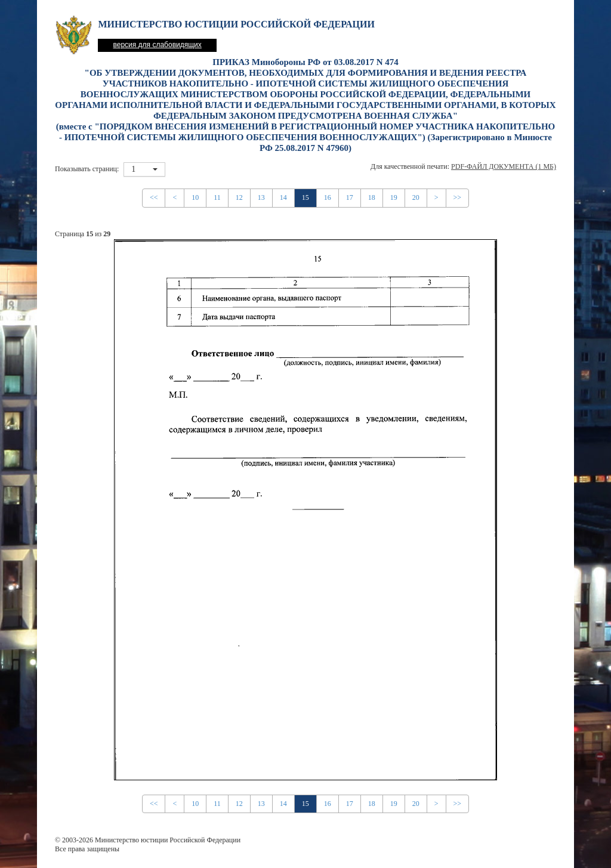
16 (328, 197)
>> (458, 197)
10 (195, 197)
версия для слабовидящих (157, 45)
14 (283, 197)
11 (217, 197)
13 (261, 197)
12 (239, 197)
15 (305, 197)
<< (154, 197)
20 (416, 197)
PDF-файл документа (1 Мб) (504, 166)
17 (350, 197)
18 (372, 197)
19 (394, 197)
